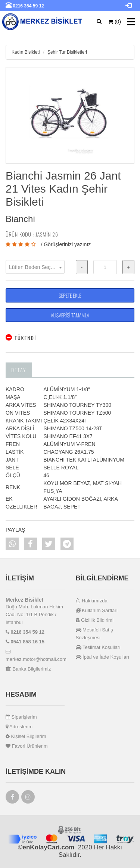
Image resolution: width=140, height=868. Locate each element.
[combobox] (35, 267)
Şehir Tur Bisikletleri (67, 52)
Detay (19, 370)
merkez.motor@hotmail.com (35, 655)
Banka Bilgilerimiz (28, 669)
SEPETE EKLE (70, 295)
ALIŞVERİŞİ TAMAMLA (70, 315)
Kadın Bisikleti (26, 52)
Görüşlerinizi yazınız (67, 244)
